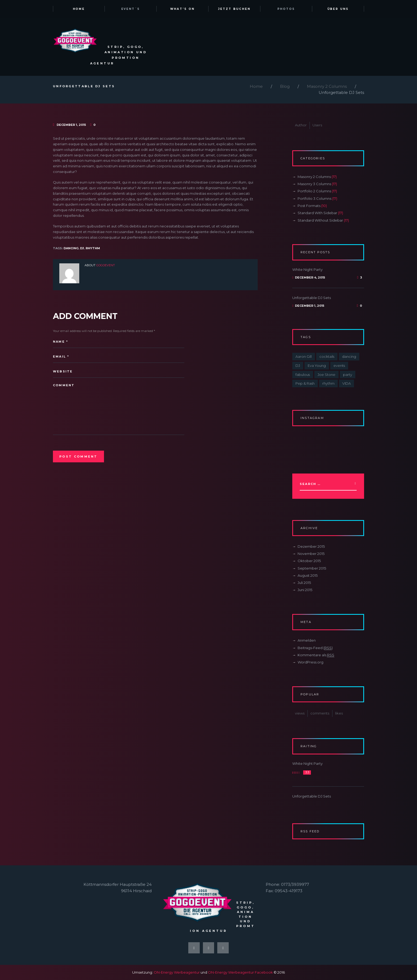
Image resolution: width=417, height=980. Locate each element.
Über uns (338, 9)
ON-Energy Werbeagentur (177, 972)
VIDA (347, 383)
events (339, 366)
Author (301, 125)
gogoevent (106, 265)
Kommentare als (316, 655)
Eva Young (317, 366)
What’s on (183, 9)
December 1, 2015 (71, 125)
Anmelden (307, 640)
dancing (71, 248)
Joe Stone (326, 375)
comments (320, 713)
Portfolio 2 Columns (314, 191)
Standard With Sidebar (317, 213)
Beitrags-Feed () (315, 648)
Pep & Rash (305, 383)
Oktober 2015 (309, 561)
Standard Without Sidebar (320, 220)
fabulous (303, 375)
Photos (286, 9)
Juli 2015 (304, 583)
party (348, 375)
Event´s (131, 9)
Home (79, 9)
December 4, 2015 (310, 277)
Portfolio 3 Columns (314, 198)
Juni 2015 (305, 590)
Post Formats (309, 206)
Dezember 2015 (311, 546)
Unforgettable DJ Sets (312, 298)
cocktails (327, 356)
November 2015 (311, 554)
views (300, 713)
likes (339, 713)
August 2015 (308, 575)
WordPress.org (310, 662)
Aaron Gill (304, 356)
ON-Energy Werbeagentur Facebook (240, 972)
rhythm (93, 248)
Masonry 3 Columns (314, 184)
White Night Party (307, 269)
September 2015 (312, 568)
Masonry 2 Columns (327, 86)
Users (317, 125)
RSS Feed (310, 831)
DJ (82, 248)
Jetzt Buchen (234, 9)
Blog (285, 86)
